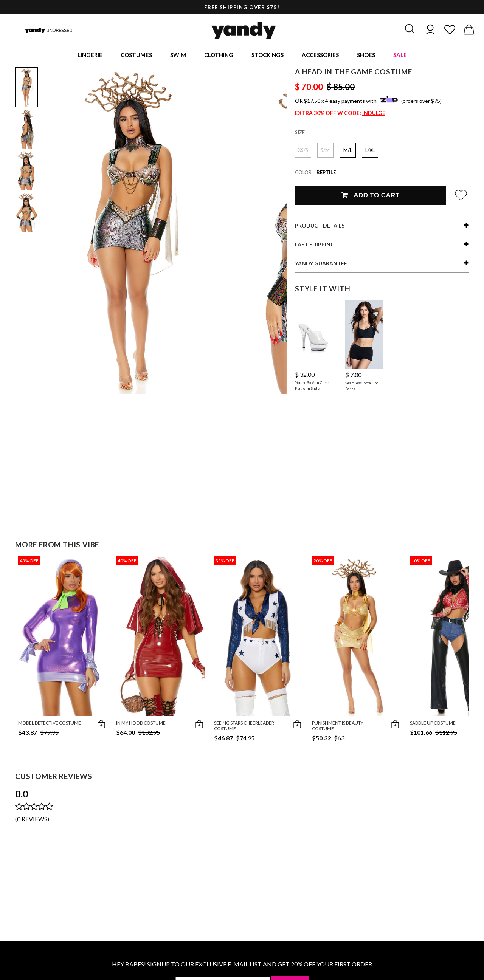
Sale (400, 55)
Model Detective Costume (50, 723)
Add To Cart (370, 195)
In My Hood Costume (141, 723)
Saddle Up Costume (433, 723)
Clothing (219, 55)
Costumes (136, 55)
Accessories (320, 55)
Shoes (366, 55)
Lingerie (90, 55)
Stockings (268, 55)
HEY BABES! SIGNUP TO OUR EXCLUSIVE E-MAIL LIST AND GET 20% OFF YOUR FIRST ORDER (242, 964)
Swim (178, 55)
